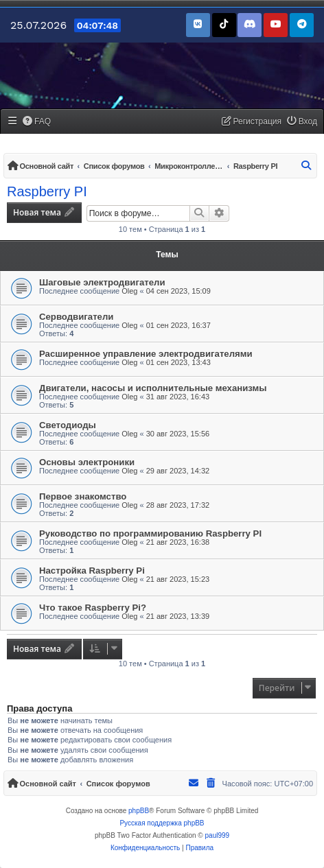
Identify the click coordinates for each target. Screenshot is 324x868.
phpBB (139, 811)
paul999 (218, 835)
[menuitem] (37, 122)
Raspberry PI (47, 191)
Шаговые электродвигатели (102, 282)
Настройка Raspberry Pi (92, 571)
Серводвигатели (76, 317)
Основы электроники (87, 462)
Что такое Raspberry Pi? (93, 608)
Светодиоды (68, 425)
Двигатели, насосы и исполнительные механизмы (153, 388)
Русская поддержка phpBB (162, 823)
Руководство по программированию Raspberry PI (150, 533)
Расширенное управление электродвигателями (146, 354)
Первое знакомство (83, 496)
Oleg (129, 291)
